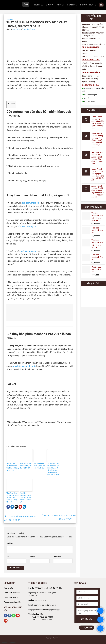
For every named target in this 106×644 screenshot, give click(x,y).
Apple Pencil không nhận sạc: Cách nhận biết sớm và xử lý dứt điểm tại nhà (98, 122)
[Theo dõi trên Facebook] (6, 615)
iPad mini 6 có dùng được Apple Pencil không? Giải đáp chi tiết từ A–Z (97, 158)
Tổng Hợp (10, 19)
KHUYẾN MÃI (72, 5)
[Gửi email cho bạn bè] (16, 507)
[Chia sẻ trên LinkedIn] (24, 507)
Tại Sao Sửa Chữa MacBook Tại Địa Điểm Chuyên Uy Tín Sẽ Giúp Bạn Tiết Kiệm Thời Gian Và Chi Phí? (53, 469)
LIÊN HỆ (93, 5)
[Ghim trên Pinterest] (20, 507)
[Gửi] (27, 4)
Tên (9, 557)
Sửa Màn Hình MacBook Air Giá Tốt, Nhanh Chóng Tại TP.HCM (13, 467)
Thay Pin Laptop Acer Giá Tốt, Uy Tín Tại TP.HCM (26, 466)
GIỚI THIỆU (39, 5)
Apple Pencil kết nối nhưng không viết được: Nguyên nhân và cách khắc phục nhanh (97, 140)
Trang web (57, 557)
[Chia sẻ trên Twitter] (12, 507)
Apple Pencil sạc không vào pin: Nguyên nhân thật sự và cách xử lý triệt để (98, 175)
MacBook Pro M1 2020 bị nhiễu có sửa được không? (40, 466)
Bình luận (11, 543)
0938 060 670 (40, 600)
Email (33, 557)
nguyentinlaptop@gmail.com (45, 605)
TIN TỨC (83, 5)
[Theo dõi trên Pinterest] (18, 615)
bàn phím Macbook (31, 203)
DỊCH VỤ (49, 5)
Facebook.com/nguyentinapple (48, 610)
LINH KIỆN (60, 5)
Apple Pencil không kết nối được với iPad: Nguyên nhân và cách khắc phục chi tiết (98, 192)
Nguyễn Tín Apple (30, 29)
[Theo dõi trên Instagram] (10, 615)
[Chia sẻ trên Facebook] (8, 507)
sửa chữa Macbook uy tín (24, 366)
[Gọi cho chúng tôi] (14, 615)
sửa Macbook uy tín (27, 227)
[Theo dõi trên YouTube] (6, 621)
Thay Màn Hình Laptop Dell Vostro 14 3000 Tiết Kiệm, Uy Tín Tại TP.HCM (13, 498)
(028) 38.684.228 (44, 593)
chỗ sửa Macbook (29, 251)
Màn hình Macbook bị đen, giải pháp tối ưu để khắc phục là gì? (26, 498)
